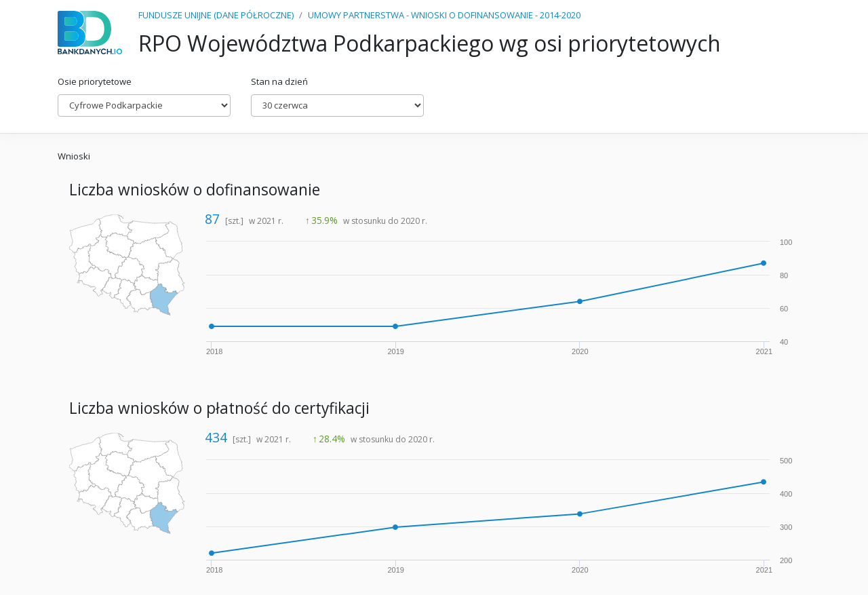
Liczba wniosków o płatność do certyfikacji (219, 408)
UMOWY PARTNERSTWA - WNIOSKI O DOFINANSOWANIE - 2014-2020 (444, 15)
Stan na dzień (279, 81)
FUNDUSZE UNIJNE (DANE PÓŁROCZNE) (216, 15)
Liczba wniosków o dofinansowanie (195, 190)
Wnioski (74, 156)
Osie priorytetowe (95, 81)
